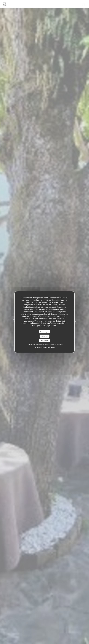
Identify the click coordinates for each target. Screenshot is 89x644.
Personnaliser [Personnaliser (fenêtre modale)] (44, 340)
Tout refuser (45, 336)
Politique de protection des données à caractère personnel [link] (45, 344)
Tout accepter (44, 332)
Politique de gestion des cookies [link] (45, 347)
